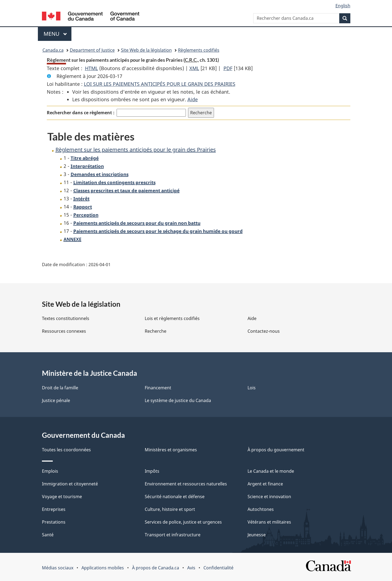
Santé (48, 535)
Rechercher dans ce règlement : (81, 113)
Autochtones (261, 509)
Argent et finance (265, 484)
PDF (228, 68)
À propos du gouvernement (276, 450)
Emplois (50, 471)
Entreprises (54, 509)
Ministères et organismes (171, 450)
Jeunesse (257, 535)
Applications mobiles (103, 568)
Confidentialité (218, 568)
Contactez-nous (264, 331)
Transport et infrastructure (173, 535)
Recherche (156, 331)
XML (194, 68)
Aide (193, 99)
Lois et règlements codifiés (172, 318)
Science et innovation (269, 497)
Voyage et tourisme (62, 497)
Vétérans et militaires (269, 522)
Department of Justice (92, 50)
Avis (191, 568)
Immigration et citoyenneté (70, 484)
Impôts (152, 471)
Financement (158, 388)
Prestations (54, 522)
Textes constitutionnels (66, 318)
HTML (91, 68)
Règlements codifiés (199, 50)
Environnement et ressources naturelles (186, 484)
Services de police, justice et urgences (183, 522)
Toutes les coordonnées (66, 450)
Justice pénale (56, 400)
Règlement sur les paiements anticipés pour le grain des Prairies (136, 150)
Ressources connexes (64, 331)
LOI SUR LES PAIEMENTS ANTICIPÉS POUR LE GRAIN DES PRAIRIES (160, 84)
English (343, 6)
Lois (252, 388)
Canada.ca (53, 50)
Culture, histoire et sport (170, 509)
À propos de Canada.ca (156, 568)
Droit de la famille (60, 388)
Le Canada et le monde (271, 471)
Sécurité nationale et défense (175, 497)
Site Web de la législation (146, 50)
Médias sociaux (58, 568)
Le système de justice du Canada (178, 400)
